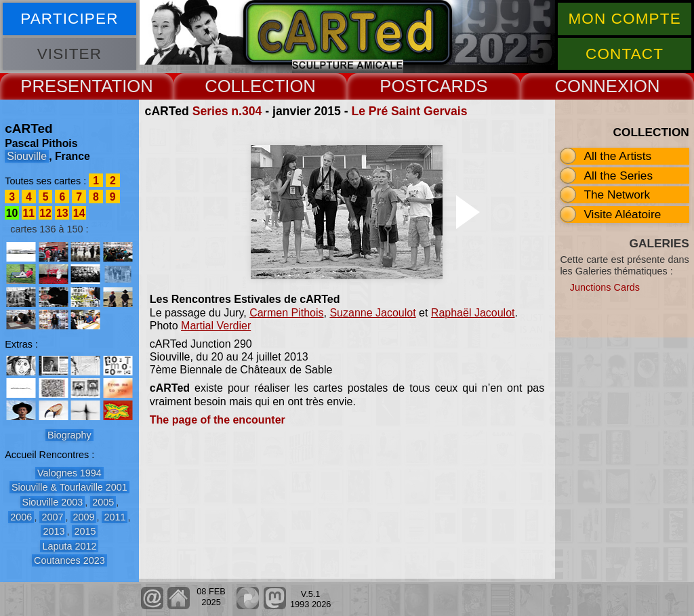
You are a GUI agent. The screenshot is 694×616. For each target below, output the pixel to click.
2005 (103, 502)
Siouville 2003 (53, 502)
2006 (21, 517)
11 (29, 213)
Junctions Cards (605, 287)
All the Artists (617, 156)
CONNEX (592, 86)
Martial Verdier (216, 326)
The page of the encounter (218, 420)
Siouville (27, 156)
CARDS (457, 86)
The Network (617, 194)
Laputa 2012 (69, 546)
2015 (85, 531)
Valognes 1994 (69, 473)
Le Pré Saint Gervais (409, 111)
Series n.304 (227, 111)
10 (12, 213)
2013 (54, 531)
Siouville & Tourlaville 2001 (69, 487)
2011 (115, 517)
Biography (69, 435)
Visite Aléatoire (622, 214)
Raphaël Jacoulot (473, 313)
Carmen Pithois (286, 313)
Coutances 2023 (69, 560)
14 (79, 213)
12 (45, 213)
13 (62, 213)
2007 (52, 517)
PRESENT (61, 86)
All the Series (618, 176)
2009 (83, 517)
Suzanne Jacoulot (372, 313)
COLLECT (245, 86)
